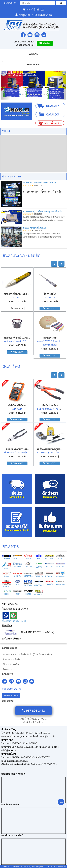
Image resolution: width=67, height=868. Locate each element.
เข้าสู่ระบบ (24, 15)
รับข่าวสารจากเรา (11, 689)
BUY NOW (50, 308)
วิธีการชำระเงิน (10, 664)
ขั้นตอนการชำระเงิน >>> (15, 621)
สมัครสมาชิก (45, 15)
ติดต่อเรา (7, 669)
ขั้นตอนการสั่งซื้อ (11, 659)
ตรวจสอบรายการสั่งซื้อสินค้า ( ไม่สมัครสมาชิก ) (27, 654)
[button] (6, 85)
